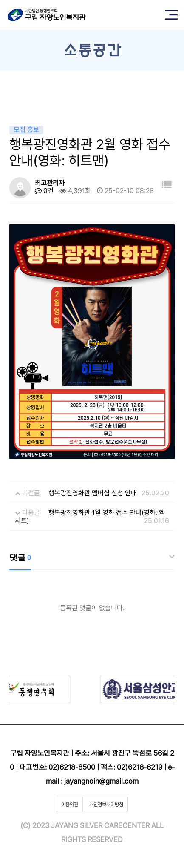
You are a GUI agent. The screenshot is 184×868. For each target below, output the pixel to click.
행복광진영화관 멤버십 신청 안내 (93, 493)
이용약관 (70, 805)
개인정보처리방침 (106, 805)
